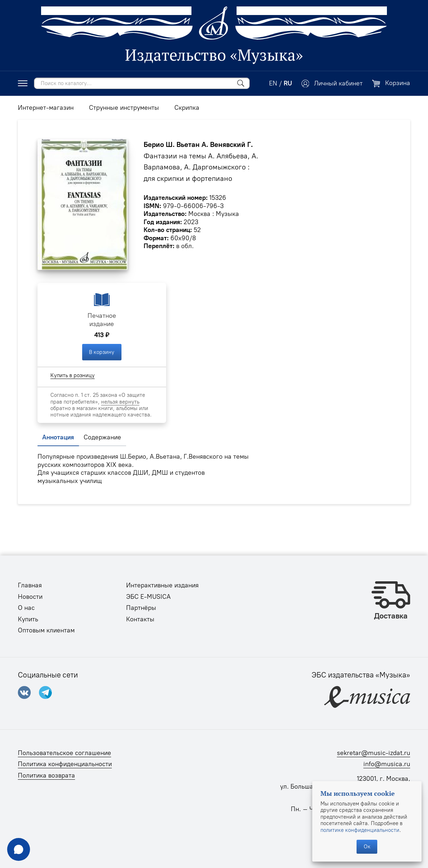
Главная (30, 585)
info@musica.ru (387, 764)
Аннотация (58, 437)
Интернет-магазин (46, 108)
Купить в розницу (73, 375)
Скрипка (187, 108)
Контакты (140, 619)
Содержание (102, 437)
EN (273, 83)
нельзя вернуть (120, 402)
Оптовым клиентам (46, 630)
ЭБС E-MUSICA (148, 597)
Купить (28, 619)
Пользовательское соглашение (64, 753)
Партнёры (141, 608)
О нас (26, 608)
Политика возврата (46, 775)
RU (288, 83)
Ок (367, 847)
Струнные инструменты (124, 108)
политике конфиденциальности (360, 830)
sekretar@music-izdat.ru (374, 753)
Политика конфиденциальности (65, 764)
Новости (30, 597)
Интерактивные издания (162, 585)
